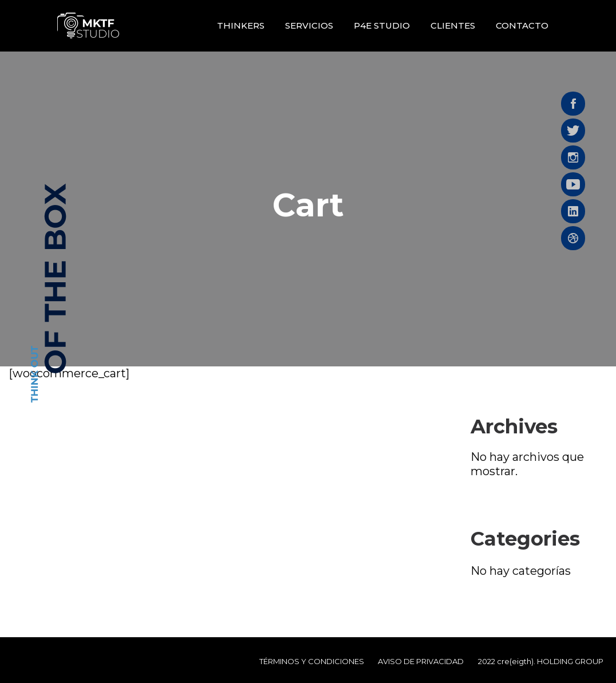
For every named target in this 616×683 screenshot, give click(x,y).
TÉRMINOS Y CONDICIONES (312, 661)
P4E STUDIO (382, 25)
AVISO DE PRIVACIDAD (421, 661)
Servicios (309, 25)
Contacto (522, 25)
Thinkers (241, 25)
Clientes (453, 25)
